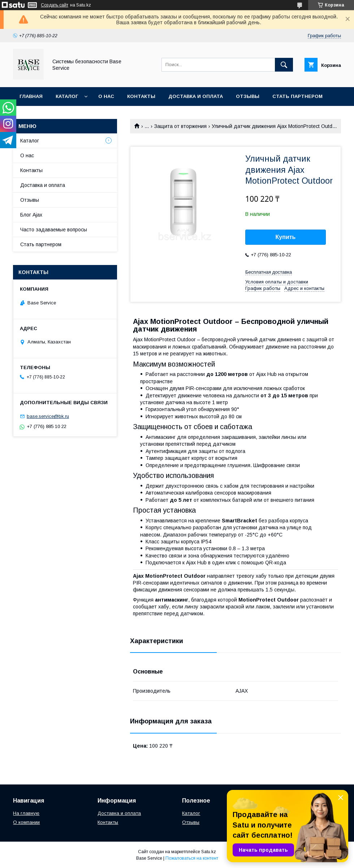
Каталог (67, 96)
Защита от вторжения (180, 126)
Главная (31, 96)
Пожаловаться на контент (192, 858)
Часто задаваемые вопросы (54, 230)
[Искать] (284, 65)
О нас (106, 96)
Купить (286, 237)
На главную (26, 813)
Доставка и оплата (196, 96)
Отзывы (248, 96)
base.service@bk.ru (48, 416)
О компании (26, 822)
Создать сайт (55, 5)
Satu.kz (209, 852)
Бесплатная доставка (269, 272)
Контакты (141, 96)
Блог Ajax (31, 215)
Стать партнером (297, 96)
